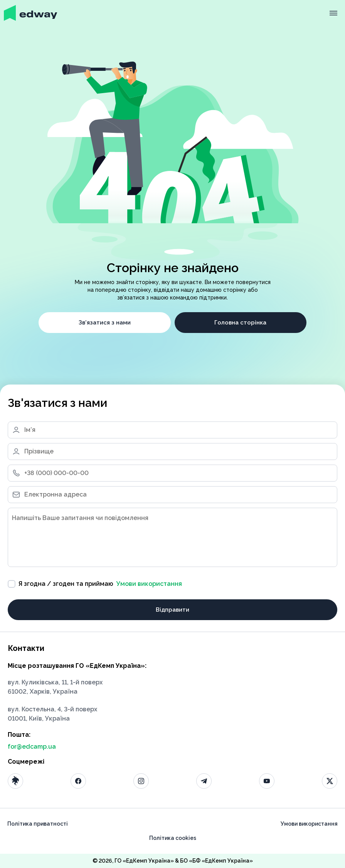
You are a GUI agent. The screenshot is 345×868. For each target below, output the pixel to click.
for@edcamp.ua (32, 747)
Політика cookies (173, 838)
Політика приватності (38, 824)
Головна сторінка (240, 323)
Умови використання (149, 584)
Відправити (172, 610)
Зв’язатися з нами (105, 323)
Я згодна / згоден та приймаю (95, 584)
